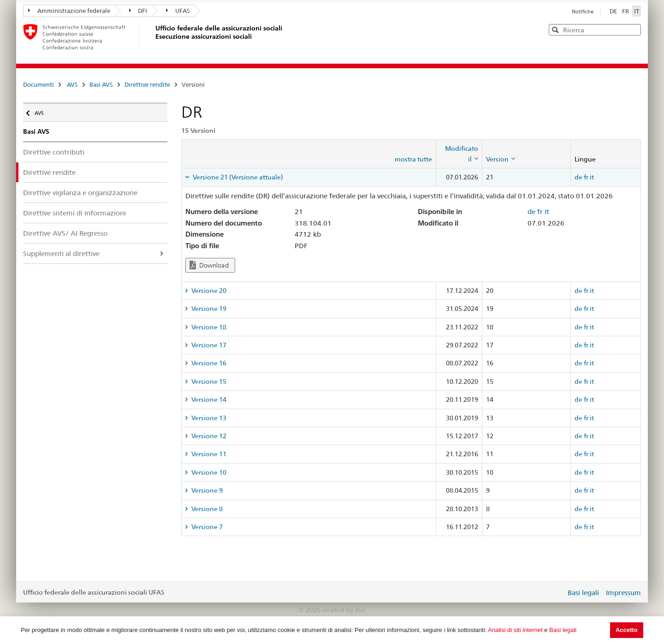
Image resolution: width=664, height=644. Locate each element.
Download (209, 265)
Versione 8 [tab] (206, 509)
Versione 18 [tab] (208, 327)
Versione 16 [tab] (208, 363)
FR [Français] (626, 11)
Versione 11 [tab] (208, 454)
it (592, 177)
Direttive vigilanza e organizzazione (80, 193)
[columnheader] (459, 154)
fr (586, 177)
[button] (633, 29)
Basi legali (563, 630)
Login (557, 592)
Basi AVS (101, 84)
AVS (72, 84)
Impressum (623, 593)
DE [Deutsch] (614, 11)
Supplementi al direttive (61, 253)
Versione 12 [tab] (208, 436)
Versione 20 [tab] (208, 291)
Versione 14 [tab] (208, 400)
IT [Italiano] (637, 11)
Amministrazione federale (69, 11)
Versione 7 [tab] (206, 527)
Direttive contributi (54, 152)
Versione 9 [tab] (206, 490)
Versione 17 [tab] (208, 345)
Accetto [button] (627, 630)
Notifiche (583, 12)
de (578, 177)
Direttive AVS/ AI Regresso (65, 233)
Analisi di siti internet (515, 630)
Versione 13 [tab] (208, 418)
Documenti (39, 84)
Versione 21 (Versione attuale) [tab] (237, 177)
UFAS (178, 11)
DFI (138, 11)
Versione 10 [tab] (208, 472)
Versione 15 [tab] (208, 382)
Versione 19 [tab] (208, 309)
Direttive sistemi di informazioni (74, 213)
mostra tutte (413, 159)
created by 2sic (344, 610)
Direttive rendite (147, 84)
